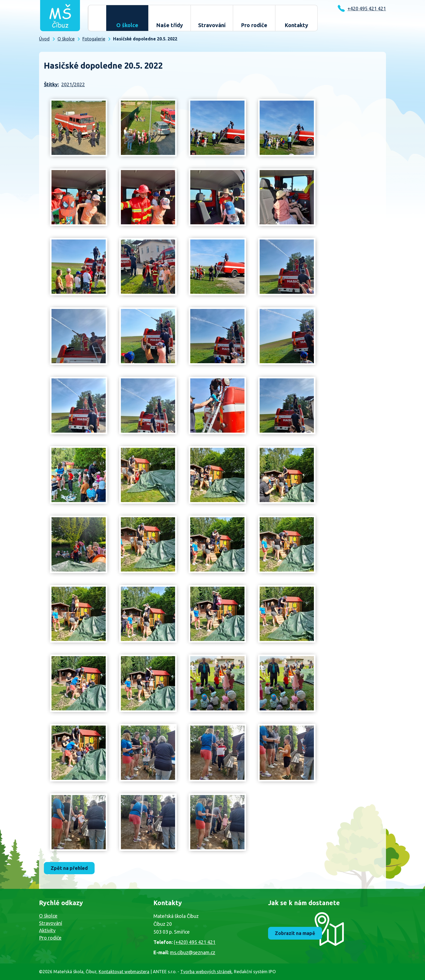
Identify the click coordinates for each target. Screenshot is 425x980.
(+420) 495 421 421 (195, 942)
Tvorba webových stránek (206, 972)
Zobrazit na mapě (296, 933)
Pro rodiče (254, 25)
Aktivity (47, 930)
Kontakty (296, 25)
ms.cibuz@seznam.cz (193, 952)
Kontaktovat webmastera (124, 972)
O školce (127, 25)
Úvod (97, 18)
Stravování (212, 25)
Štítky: (51, 84)
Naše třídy (170, 25)
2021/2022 (73, 84)
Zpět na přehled (70, 868)
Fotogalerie (94, 39)
